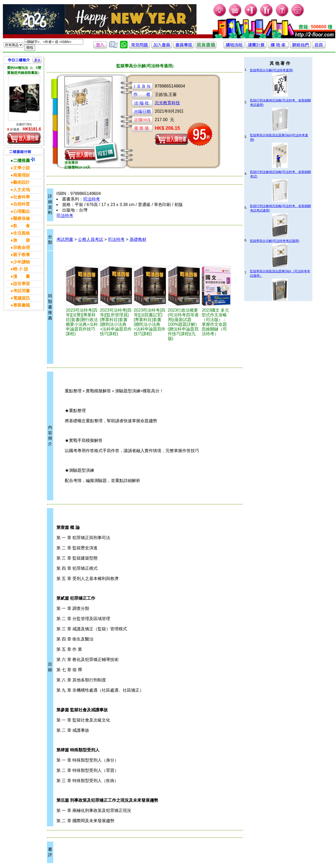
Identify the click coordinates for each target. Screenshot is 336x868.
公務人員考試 (90, 239)
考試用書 (65, 239)
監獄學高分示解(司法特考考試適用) (275, 241)
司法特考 (92, 199)
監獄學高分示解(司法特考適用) (271, 70)
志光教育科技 (167, 103)
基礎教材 (138, 239)
